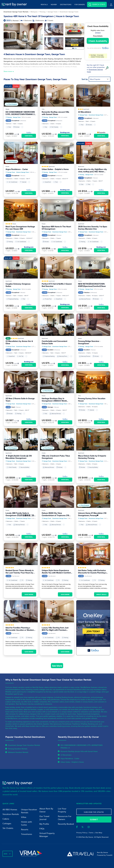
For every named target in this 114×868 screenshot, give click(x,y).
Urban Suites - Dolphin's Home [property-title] (55, 169)
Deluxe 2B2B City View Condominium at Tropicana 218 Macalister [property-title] (55, 514)
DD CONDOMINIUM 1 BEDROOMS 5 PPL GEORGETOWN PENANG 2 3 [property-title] (20, 113)
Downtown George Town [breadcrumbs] (96, 115)
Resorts (25, 829)
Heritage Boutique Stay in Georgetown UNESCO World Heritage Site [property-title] (54, 400)
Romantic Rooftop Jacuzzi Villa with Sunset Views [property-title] (55, 113)
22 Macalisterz (66, 755)
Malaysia (34, 12)
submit (94, 819)
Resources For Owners (65, 818)
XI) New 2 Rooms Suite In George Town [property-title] (20, 400)
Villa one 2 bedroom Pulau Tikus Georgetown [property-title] (56, 457)
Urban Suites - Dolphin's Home (72, 762)
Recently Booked (66, 824)
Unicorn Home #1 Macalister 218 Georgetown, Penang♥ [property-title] (92, 514)
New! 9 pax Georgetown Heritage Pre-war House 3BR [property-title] (20, 228)
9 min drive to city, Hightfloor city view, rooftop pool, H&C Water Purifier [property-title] (92, 170)
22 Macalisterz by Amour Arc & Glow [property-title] (19, 342)
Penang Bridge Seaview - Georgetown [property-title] (89, 342)
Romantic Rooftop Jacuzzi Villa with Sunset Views (79, 751)
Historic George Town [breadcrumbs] (23, 172)
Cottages (7, 823)
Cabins (6, 819)
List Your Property (62, 810)
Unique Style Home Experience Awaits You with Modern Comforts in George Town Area (57, 572)
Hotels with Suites (26, 823)
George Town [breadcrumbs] (17, 117)
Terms (91, 833)
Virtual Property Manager (47, 835)
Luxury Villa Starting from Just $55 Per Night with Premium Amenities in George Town (55, 629)
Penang (42, 12)
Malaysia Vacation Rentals (18, 752)
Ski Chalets (8, 828)
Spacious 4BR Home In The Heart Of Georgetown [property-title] (56, 228)
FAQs (42, 828)
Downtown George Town (69, 12)
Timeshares (27, 834)
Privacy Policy (82, 833)
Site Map (99, 833)
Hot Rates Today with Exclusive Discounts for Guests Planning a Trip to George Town (92, 572)
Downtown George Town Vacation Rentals (24, 745)
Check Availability (98, 41)
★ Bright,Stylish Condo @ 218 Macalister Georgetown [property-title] (19, 457)
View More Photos (12, 47)
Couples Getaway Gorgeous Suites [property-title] (18, 285)
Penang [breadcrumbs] (9, 117)
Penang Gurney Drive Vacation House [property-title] (92, 400)
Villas (24, 817)
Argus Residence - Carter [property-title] (17, 169)
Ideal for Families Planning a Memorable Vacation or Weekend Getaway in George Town (20, 629)
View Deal (29, 136)
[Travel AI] (80, 854)
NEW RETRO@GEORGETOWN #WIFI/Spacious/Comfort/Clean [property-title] (92, 285)
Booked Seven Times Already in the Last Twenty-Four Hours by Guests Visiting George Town (20, 572)
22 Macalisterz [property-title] (85, 112)
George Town (53, 12)
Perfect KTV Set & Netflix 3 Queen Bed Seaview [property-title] (57, 285)
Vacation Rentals (11, 814)
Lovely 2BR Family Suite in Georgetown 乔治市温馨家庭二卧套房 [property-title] (21, 514)
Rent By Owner (88, 837)
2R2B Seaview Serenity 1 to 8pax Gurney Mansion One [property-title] (93, 228)
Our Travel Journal (44, 818)
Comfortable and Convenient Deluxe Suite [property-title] (54, 342)
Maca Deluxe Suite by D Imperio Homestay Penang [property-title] (92, 457)
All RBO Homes (10, 809)
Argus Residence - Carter (70, 758)
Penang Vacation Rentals (18, 749)
